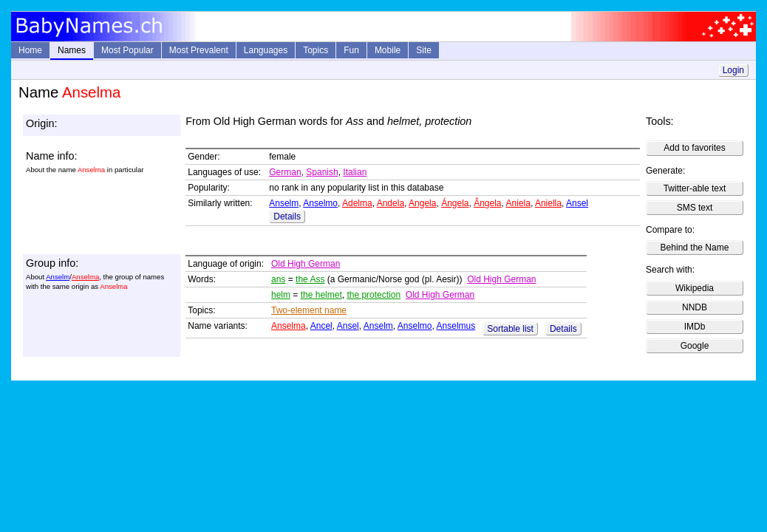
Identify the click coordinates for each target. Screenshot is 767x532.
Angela (422, 203)
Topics (316, 50)
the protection (374, 295)
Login (733, 70)
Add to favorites (694, 148)
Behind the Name (695, 248)
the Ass (310, 279)
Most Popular (127, 50)
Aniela (518, 203)
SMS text (695, 208)
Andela (391, 203)
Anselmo (320, 203)
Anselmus (456, 326)
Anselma (85, 277)
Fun (351, 50)
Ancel (321, 326)
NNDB (695, 307)
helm (281, 295)
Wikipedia (695, 288)
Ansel (577, 203)
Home (30, 50)
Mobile (388, 50)
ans (278, 279)
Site (424, 50)
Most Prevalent (199, 50)
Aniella (548, 203)
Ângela (487, 203)
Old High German (306, 264)
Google (695, 346)
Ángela (455, 203)
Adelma (357, 203)
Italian (355, 172)
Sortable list (510, 329)
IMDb (695, 327)
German (285, 172)
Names (72, 50)
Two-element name (309, 310)
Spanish (322, 172)
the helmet (321, 295)
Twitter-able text (695, 188)
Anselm (284, 203)
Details (287, 216)
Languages (266, 50)
